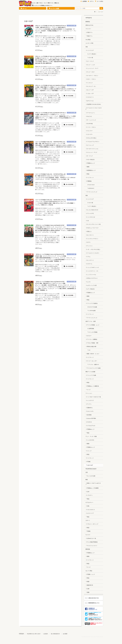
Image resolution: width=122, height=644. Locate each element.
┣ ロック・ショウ (90, 65)
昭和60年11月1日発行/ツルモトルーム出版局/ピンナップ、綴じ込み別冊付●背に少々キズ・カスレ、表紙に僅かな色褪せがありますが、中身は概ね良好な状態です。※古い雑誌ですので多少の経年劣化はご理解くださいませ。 (48, 240)
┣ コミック (89, 451)
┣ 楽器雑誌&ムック (91, 170)
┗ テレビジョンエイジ (91, 546)
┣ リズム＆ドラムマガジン (92, 142)
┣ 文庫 (87, 589)
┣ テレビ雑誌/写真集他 (92, 542)
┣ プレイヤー (89, 131)
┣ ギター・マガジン (91, 79)
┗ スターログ (89, 465)
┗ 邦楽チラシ (89, 36)
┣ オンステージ (90, 260)
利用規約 (22, 634)
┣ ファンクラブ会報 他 (91, 303)
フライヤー (88, 29)
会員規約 (46, 634)
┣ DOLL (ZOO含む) (91, 138)
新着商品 (88, 22)
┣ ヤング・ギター (90, 72)
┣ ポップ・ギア (90, 90)
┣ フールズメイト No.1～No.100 (94, 109)
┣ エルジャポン (90, 411)
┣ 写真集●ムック (90, 429)
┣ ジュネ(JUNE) (90, 440)
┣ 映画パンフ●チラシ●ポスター (93, 484)
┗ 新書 (87, 592)
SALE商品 (88, 40)
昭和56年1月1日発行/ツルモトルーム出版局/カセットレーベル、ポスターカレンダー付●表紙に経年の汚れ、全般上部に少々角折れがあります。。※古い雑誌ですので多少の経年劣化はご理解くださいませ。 (48, 212)
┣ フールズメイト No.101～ (93, 253)
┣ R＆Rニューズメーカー (92, 228)
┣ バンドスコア (90, 50)
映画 (87, 480)
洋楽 (87, 47)
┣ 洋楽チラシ (89, 32)
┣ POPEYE (89, 422)
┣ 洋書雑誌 (89, 181)
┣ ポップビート (90, 235)
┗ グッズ (88, 390)
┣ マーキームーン (90, 113)
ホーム (24, 8)
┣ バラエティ (89, 495)
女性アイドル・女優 (91, 321)
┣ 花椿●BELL (89, 408)
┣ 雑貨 (87, 582)
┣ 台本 (87, 492)
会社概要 (65, 634)
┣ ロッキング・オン (91, 86)
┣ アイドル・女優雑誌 (91, 339)
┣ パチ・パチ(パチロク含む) (93, 249)
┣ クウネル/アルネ (90, 426)
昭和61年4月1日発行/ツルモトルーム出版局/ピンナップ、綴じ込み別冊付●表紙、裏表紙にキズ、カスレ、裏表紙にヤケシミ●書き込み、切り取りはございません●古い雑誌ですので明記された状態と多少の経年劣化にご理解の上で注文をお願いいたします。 (48, 98)
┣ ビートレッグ (90, 145)
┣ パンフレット (90, 177)
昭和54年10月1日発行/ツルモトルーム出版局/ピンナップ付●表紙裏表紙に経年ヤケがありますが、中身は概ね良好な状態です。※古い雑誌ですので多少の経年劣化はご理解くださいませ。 (48, 186)
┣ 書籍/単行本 (89, 585)
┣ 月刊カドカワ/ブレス (92, 278)
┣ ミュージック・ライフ (92, 68)
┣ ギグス (88, 242)
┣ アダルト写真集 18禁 (92, 343)
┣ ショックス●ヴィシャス (92, 267)
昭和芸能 (88, 549)
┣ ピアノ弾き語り (91, 54)
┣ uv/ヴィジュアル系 (91, 285)
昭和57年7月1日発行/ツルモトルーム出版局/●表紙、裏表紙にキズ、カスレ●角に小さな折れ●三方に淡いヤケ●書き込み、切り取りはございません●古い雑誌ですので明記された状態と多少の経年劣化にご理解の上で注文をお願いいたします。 (48, 127)
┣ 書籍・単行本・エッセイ (92, 354)
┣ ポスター (89, 336)
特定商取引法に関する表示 (34, 634)
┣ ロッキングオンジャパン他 (93, 224)
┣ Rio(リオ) (89, 116)
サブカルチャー (89, 502)
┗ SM (88, 350)
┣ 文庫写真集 (90, 329)
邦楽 (87, 195)
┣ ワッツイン (89, 246)
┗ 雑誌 (87, 433)
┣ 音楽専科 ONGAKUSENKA (93, 104)
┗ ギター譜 (89, 58)
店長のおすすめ (89, 25)
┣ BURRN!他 (89, 124)
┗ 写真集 (88, 531)
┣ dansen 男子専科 (91, 418)
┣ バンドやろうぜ (90, 217)
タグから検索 (54, 8)
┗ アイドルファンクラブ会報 (93, 368)
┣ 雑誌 (87, 174)
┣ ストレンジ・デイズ (91, 152)
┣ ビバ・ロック (90, 61)
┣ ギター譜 (89, 203)
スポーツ (88, 520)
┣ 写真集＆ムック (90, 163)
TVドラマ (88, 535)
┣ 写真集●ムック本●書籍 (92, 488)
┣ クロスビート (90, 97)
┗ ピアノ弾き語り (91, 206)
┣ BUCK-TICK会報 (91, 307)
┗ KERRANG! (90, 188)
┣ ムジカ (88, 282)
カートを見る (99, 1)
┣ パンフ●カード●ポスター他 (93, 397)
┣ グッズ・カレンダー (91, 361)
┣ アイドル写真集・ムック (92, 325)
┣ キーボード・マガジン (92, 76)
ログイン (91, 1)
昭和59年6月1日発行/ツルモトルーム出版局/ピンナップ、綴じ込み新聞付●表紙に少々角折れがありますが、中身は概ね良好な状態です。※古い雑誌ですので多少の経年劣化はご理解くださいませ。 (48, 268)
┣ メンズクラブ (90, 400)
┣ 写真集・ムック (90, 574)
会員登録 (84, 1)
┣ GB (87, 221)
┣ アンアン (89, 404)
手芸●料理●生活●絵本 (91, 469)
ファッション (89, 393)
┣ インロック (89, 83)
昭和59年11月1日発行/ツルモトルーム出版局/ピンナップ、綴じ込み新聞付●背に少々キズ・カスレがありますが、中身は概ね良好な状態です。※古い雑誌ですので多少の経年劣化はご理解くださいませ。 (48, 297)
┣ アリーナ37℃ (90, 213)
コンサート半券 (89, 43)
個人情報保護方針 (55, 634)
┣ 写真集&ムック (90, 553)
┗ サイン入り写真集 (91, 332)
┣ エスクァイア (90, 513)
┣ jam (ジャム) (90, 101)
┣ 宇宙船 (88, 462)
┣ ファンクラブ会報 (91, 375)
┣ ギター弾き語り (90, 160)
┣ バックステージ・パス (92, 271)
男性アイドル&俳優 (90, 372)
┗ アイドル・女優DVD (92, 364)
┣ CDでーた (89, 264)
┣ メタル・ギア (90, 93)
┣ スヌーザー (89, 134)
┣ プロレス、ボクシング (92, 524)
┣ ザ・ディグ (89, 156)
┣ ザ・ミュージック (91, 120)
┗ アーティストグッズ (91, 192)
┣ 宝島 (87, 506)
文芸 (87, 472)
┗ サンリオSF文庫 (90, 476)
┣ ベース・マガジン (91, 127)
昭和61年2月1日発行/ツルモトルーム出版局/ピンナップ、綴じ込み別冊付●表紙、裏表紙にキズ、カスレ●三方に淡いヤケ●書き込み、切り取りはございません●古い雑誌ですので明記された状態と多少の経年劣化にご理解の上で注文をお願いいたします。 (48, 71)
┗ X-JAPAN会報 (91, 311)
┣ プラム (88, 257)
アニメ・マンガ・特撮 (91, 436)
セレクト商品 (89, 571)
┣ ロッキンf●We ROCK (92, 210)
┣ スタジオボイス (90, 510)
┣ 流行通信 (89, 415)
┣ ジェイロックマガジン (92, 239)
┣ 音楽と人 (89, 231)
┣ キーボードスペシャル (92, 149)
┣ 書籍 (87, 167)
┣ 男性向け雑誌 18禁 (91, 346)
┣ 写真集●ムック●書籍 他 (92, 386)
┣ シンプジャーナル (91, 275)
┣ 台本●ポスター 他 (91, 538)
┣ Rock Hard (90, 185)
